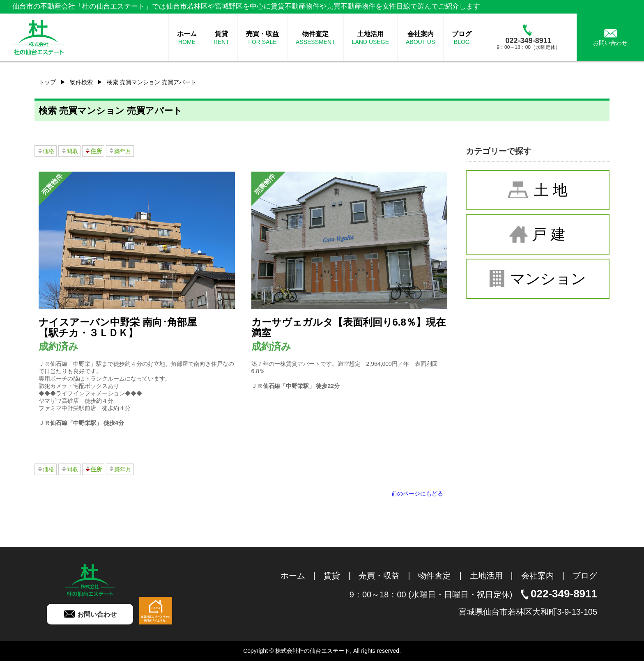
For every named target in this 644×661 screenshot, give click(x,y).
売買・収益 (379, 576)
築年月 (120, 151)
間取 (69, 151)
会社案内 (538, 576)
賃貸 (332, 576)
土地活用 (486, 576)
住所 (93, 151)
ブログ (585, 576)
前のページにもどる (417, 493)
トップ (47, 82)
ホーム (293, 576)
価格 (46, 151)
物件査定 (435, 576)
